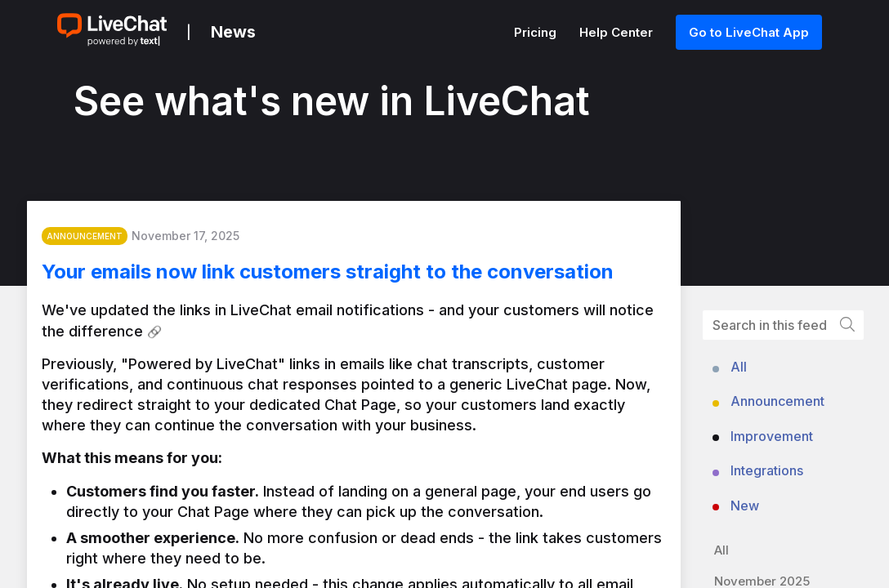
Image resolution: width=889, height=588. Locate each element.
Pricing (537, 32)
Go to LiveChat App (749, 32)
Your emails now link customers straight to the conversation (346, 277)
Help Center (618, 32)
